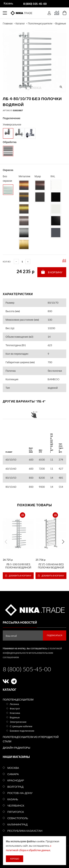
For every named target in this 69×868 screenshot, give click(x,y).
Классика (15, 713)
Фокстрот (15, 708)
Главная (8, 23)
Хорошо (15, 859)
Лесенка (14, 704)
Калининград (17, 824)
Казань (13, 799)
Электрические (18, 722)
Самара (13, 774)
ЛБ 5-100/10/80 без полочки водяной (18, 566)
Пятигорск (16, 812)
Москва (13, 768)
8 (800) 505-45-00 (27, 669)
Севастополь (18, 818)
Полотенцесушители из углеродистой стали (31, 739)
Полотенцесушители (40, 23)
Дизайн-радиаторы (16, 748)
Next (63, 542)
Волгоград (15, 787)
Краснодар (16, 780)
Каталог (20, 23)
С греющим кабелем (21, 726)
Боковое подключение (22, 731)
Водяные (61, 23)
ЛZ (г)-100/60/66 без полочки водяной (51, 566)
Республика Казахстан (25, 831)
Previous (6, 542)
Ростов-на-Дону (20, 793)
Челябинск (16, 805)
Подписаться (55, 635)
